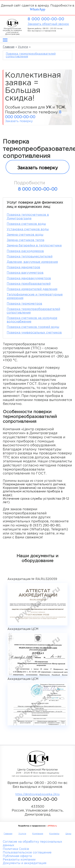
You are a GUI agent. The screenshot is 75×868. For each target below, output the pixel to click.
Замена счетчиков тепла (25, 240)
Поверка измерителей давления (32, 289)
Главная (9, 47)
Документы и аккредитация (25, 863)
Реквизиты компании (19, 860)
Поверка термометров (24, 304)
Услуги (23, 47)
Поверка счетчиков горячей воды (33, 327)
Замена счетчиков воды (25, 235)
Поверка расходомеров (25, 251)
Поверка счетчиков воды (26, 224)
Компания (38, 834)
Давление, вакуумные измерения (32, 262)
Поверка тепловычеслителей (30, 257)
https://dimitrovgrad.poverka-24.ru (37, 794)
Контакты (54, 834)
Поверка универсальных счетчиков (34, 333)
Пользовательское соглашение (27, 853)
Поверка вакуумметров (25, 273)
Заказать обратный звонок (48, 24)
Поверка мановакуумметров (29, 278)
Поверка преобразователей (29, 284)
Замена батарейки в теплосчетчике (34, 246)
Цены (68, 834)
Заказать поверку (19, 121)
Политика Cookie (16, 849)
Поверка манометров (23, 267)
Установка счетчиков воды (28, 229)
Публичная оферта (17, 856)
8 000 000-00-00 (46, 19)
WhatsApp (37, 9)
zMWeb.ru (52, 826)
